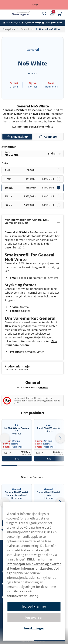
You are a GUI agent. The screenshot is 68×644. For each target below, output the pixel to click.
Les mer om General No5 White (33, 127)
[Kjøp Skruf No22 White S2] (49, 459)
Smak (6, 447)
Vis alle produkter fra (33, 387)
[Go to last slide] (5, 438)
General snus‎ (28, 29)
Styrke (7, 444)
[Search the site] (44, 14)
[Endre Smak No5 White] (33, 154)
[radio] (33, 170)
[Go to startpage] (24, 14)
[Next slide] (60, 438)
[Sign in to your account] (52, 14)
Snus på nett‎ (9, 29)
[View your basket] (59, 14)
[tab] (9, 465)
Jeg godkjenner (34, 606)
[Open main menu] (6, 14)
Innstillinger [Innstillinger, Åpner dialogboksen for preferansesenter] (34, 628)
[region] (34, 571)
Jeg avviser (34, 617)
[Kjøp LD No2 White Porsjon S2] (17, 459)
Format (39, 441)
